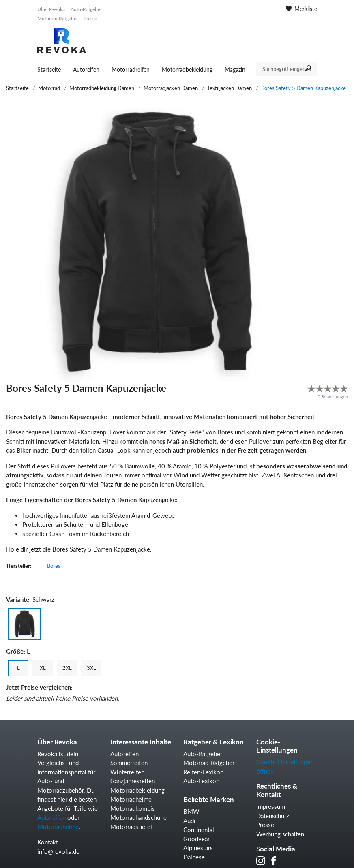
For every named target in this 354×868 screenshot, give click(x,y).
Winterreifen (127, 772)
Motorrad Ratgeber (58, 18)
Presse (90, 18)
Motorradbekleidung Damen (102, 88)
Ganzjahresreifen (133, 781)
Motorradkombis (133, 808)
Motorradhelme (58, 827)
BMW (191, 811)
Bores (54, 566)
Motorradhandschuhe (138, 817)
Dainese (194, 857)
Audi (189, 821)
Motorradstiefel (131, 827)
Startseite (49, 69)
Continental (199, 830)
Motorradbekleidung (187, 69)
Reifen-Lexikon (203, 772)
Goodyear (196, 839)
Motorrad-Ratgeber (209, 763)
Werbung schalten (280, 834)
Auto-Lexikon (201, 781)
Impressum (271, 806)
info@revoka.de (58, 851)
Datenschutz (273, 816)
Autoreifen (86, 69)
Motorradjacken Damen (171, 88)
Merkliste (301, 9)
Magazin (235, 69)
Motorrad (49, 88)
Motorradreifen (131, 69)
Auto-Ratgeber (86, 9)
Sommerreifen (129, 763)
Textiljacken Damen (230, 88)
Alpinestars (198, 848)
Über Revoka (51, 9)
